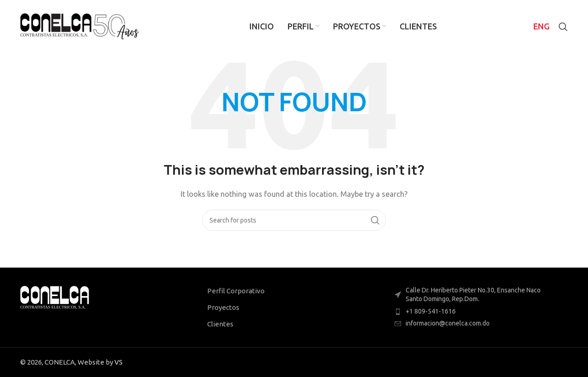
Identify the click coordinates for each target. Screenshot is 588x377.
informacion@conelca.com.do (448, 323)
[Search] (563, 27)
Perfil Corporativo (236, 291)
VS (119, 362)
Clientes (220, 324)
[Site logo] (80, 26)
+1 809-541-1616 (431, 311)
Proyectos (223, 307)
